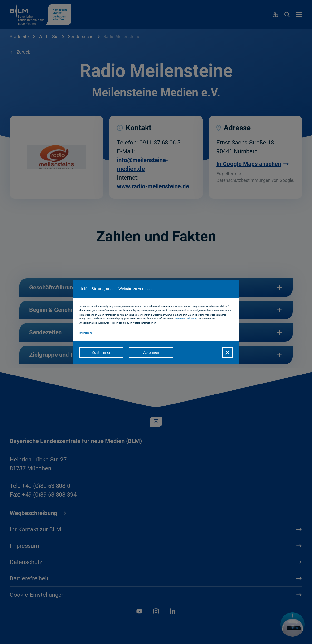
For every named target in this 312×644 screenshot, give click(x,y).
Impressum (86, 333)
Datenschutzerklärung (186, 319)
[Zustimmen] (101, 353)
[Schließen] (227, 353)
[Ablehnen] (151, 353)
